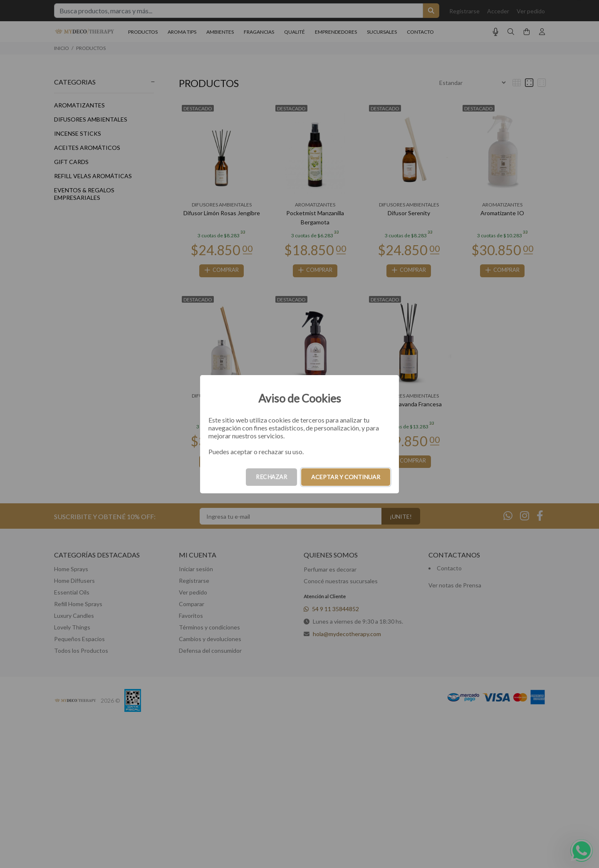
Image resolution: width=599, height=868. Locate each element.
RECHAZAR (271, 477)
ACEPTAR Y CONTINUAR (346, 477)
